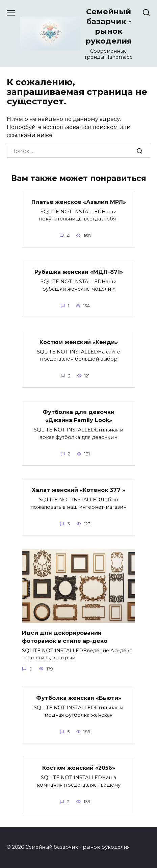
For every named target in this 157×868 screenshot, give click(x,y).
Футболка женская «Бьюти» (79, 698)
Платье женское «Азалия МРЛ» (79, 202)
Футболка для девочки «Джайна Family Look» (78, 416)
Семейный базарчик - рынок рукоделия (109, 26)
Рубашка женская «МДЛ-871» (79, 272)
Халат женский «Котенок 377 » (78, 490)
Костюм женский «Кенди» (79, 342)
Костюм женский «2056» (79, 768)
